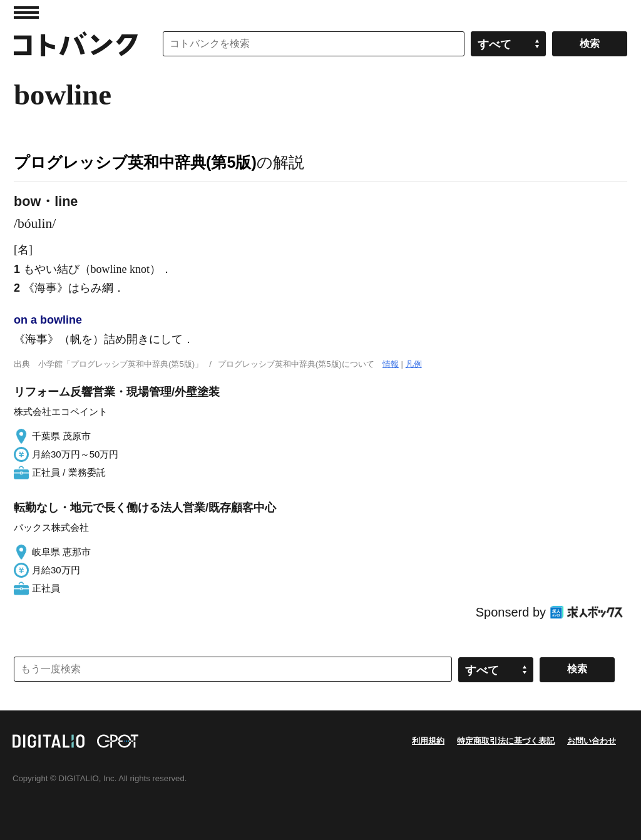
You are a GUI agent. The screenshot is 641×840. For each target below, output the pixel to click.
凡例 (414, 364)
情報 (391, 364)
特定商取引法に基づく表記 (506, 741)
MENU (26, 13)
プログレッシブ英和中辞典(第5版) (135, 162)
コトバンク (76, 44)
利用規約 (428, 741)
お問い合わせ (592, 741)
